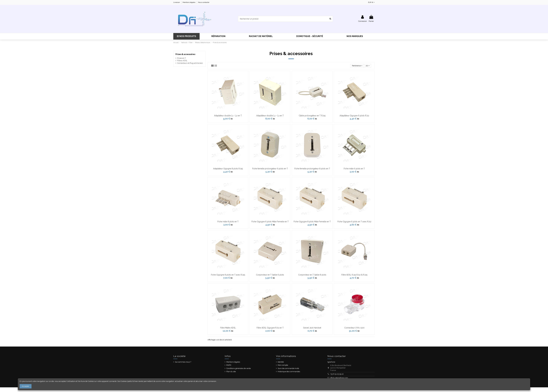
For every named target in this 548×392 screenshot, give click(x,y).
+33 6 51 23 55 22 (337, 374)
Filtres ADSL (182, 61)
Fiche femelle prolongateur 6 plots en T (270, 169)
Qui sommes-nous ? (183, 362)
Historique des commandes (289, 372)
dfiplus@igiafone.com (339, 378)
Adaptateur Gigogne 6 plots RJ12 (354, 116)
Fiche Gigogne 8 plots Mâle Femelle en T (312, 222)
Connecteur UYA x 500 (354, 328)
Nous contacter (204, 2)
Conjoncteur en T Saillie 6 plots (270, 275)
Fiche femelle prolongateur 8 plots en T (312, 169)
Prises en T (181, 58)
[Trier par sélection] (357, 66)
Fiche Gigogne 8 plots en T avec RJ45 (228, 275)
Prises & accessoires (185, 54)
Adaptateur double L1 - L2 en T (228, 116)
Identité (281, 362)
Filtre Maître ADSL (228, 328)
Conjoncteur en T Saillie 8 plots (312, 275)
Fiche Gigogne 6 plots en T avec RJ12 (354, 222)
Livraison (177, 2)
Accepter (25, 386)
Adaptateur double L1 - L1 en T (270, 116)
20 (368, 66)
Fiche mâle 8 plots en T (228, 222)
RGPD (229, 365)
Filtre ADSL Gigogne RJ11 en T (270, 328)
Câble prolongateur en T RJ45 (312, 116)
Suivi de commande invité (288, 368)
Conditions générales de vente (239, 368)
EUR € (371, 2)
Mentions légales (189, 2)
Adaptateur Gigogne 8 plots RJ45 (228, 169)
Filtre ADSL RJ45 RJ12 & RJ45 (354, 275)
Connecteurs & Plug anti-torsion (190, 63)
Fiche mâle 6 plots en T (354, 169)
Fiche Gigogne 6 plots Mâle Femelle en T (270, 222)
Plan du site (231, 372)
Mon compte (283, 365)
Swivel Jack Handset (312, 328)
